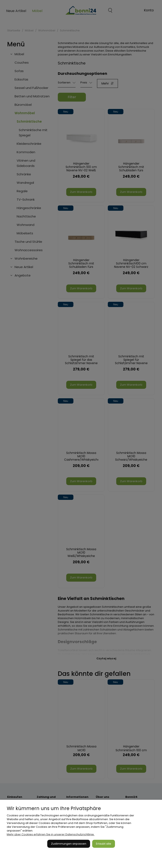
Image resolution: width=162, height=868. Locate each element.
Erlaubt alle (104, 844)
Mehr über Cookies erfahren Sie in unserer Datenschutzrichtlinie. (51, 834)
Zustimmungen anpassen (69, 844)
